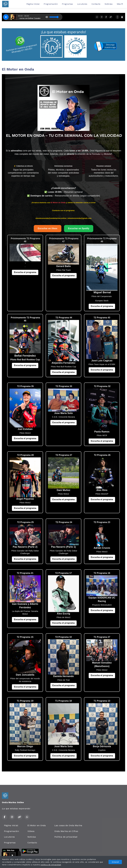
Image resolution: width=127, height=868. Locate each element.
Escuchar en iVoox (48, 228)
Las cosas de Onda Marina (68, 825)
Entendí (115, 862)
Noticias (109, 4)
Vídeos (31, 831)
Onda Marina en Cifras (66, 831)
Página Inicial (33, 4)
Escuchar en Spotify (79, 228)
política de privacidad (51, 865)
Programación (51, 4)
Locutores (82, 4)
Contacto (96, 4)
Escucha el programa (25, 272)
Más (120, 4)
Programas (67, 4)
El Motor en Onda (37, 825)
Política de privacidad (66, 837)
